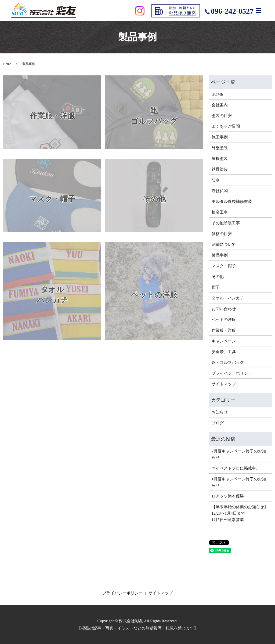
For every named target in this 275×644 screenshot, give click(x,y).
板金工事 (220, 212)
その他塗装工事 (226, 223)
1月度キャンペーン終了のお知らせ (239, 482)
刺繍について (224, 244)
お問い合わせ (224, 309)
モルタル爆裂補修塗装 (232, 202)
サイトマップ (224, 384)
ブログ (218, 423)
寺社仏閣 (220, 191)
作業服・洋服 (224, 330)
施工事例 (220, 137)
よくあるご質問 (226, 126)
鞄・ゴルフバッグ (228, 363)
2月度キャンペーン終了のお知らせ (239, 454)
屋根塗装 (220, 159)
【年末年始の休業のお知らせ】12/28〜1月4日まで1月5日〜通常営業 (240, 513)
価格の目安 (222, 234)
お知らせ (220, 412)
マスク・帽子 (224, 266)
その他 (218, 277)
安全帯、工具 (224, 352)
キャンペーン (224, 341)
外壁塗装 (220, 148)
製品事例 (220, 255)
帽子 (216, 287)
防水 (216, 180)
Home (7, 64)
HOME (218, 94)
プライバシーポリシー (232, 373)
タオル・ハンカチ (228, 298)
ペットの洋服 (224, 320)
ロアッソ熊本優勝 (228, 496)
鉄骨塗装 (220, 169)
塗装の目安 (222, 116)
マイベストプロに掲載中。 (236, 468)
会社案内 (220, 105)
